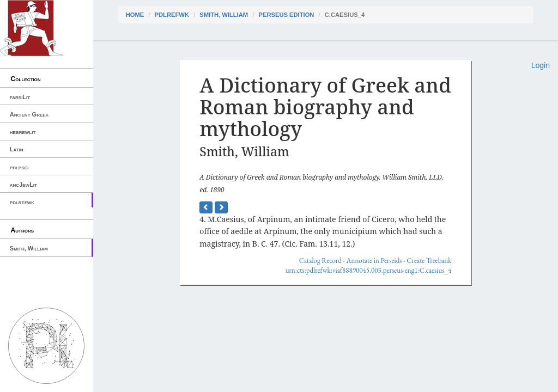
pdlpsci (19, 167)
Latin (17, 149)
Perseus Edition (286, 15)
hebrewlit (23, 132)
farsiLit (20, 97)
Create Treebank (429, 261)
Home (135, 15)
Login (541, 65)
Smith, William (29, 248)
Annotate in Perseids (374, 261)
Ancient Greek (29, 114)
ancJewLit (23, 185)
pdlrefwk (22, 202)
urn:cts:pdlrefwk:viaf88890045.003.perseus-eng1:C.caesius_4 (369, 270)
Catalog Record (320, 261)
